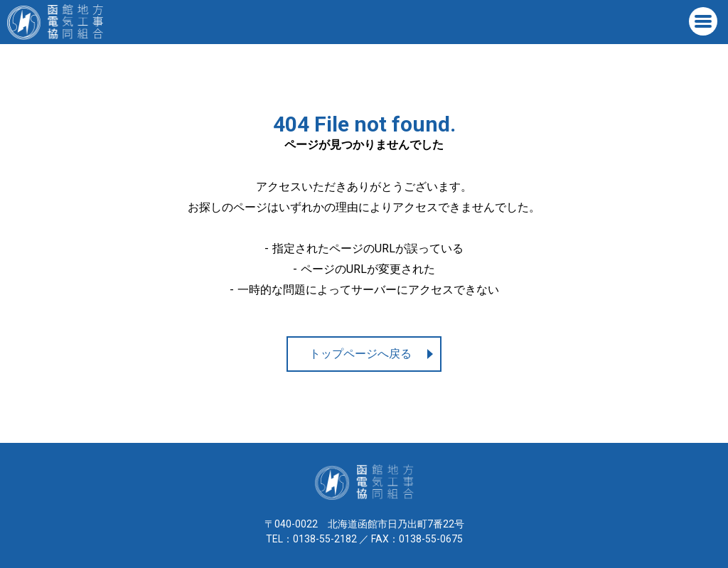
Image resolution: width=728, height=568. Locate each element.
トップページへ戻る (360, 354)
